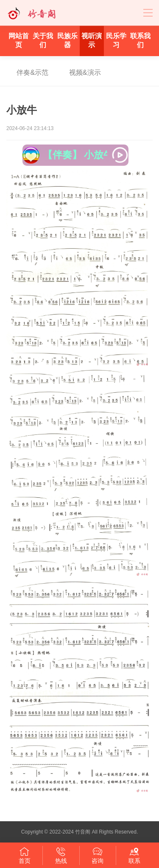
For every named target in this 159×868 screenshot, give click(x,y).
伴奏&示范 (32, 72)
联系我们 (140, 40)
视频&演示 (85, 72)
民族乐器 (67, 40)
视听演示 (92, 40)
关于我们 (43, 40)
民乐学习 (116, 40)
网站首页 (19, 40)
